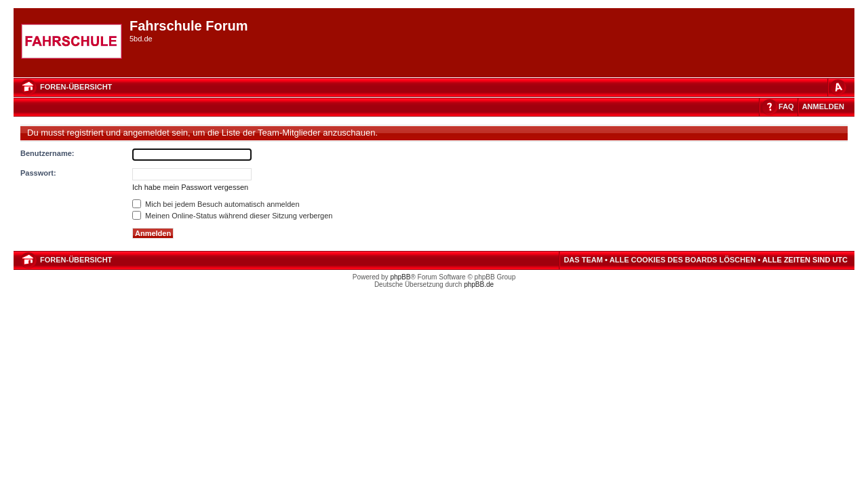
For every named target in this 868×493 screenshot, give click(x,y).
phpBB (400, 277)
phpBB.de (479, 284)
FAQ (786, 106)
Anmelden (823, 106)
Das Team (583, 260)
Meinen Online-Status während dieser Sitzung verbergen (232, 216)
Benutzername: (47, 153)
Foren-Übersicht (76, 87)
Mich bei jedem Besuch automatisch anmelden (216, 204)
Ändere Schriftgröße (837, 87)
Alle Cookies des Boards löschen (683, 260)
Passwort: (38, 173)
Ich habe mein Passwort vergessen (190, 187)
